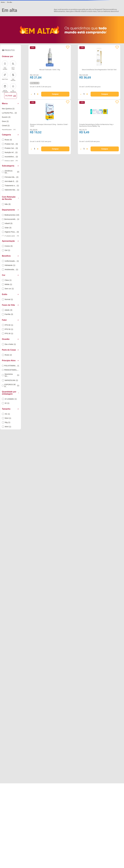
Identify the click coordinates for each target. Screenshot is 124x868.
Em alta (9, 2)
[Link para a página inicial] (3, 2)
